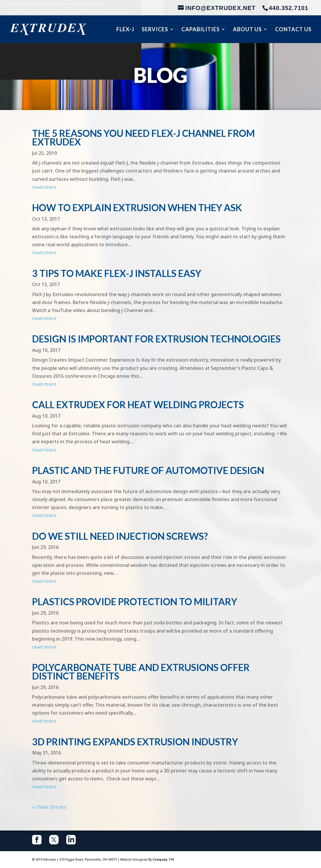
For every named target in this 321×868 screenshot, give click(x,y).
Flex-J (125, 30)
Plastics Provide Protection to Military (135, 602)
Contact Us (293, 30)
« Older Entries (49, 807)
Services (155, 30)
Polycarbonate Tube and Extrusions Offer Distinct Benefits (141, 672)
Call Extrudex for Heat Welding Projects (138, 405)
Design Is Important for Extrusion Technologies (156, 339)
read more (44, 187)
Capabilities (201, 30)
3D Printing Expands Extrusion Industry (135, 742)
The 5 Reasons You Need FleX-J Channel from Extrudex (143, 137)
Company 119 (163, 859)
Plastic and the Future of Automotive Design (148, 470)
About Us (247, 30)
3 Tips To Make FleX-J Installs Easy (117, 273)
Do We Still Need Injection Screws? (120, 536)
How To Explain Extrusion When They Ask (137, 207)
